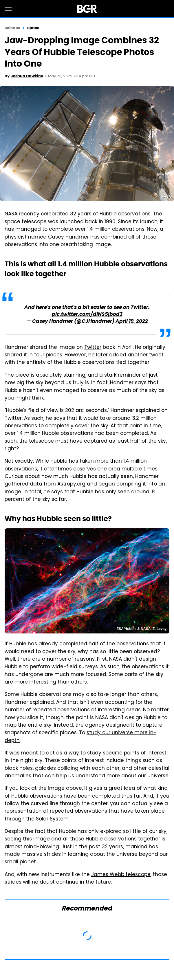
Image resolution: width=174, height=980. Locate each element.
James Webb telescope (121, 875)
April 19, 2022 (132, 322)
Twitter (93, 348)
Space (33, 28)
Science (12, 28)
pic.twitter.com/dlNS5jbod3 (87, 315)
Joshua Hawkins (27, 76)
